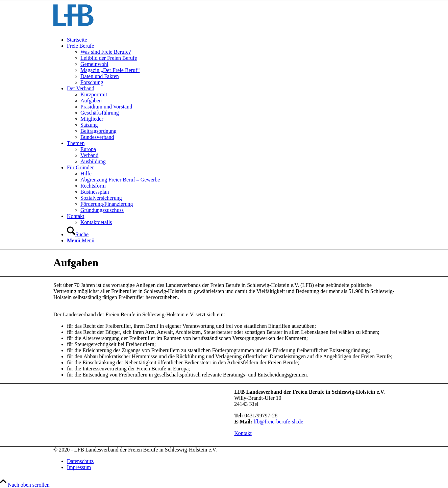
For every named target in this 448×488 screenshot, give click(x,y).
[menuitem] (231, 40)
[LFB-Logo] (73, 28)
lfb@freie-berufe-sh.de (279, 422)
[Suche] (78, 234)
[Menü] (81, 240)
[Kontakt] (243, 433)
